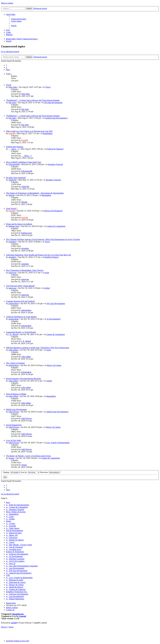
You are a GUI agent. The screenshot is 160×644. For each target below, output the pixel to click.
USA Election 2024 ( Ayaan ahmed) (20, 286)
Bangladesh (48, 133)
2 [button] (6, 67)
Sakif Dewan (14, 412)
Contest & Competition (56, 226)
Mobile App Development (16, 409)
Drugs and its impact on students (19, 224)
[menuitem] (19, 19)
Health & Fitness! (52, 257)
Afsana (11, 458)
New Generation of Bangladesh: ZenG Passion (25, 270)
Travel (9, 85)
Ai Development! (54, 319)
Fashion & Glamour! (55, 149)
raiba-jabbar (13, 350)
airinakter (12, 242)
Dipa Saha (13, 87)
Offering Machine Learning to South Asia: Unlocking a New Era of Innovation (38, 348)
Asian (47, 273)
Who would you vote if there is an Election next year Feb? (29, 131)
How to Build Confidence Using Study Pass (24, 162)
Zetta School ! (12, 208)
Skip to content (7, 3)
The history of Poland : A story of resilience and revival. (28, 456)
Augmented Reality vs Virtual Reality (21, 332)
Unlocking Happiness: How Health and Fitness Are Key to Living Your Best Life (38, 255)
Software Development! (53, 211)
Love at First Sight (13, 440)
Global (47, 288)
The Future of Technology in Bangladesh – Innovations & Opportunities (35, 193)
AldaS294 (12, 180)
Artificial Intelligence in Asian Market (21, 317)
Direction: (50, 472)
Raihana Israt (14, 226)
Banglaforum (18, 614)
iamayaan (12, 273)
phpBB (14, 623)
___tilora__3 (14, 149)
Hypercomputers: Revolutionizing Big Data (23, 379)
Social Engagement (14, 425)
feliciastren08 (14, 164)
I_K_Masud (13, 334)
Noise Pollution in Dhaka (16, 394)
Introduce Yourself (55, 164)
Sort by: (30, 472)
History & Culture (54, 365)
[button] (8, 70)
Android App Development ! (56, 118)
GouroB (12, 133)
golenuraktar (14, 303)
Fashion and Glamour (15, 147)
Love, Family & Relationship (58, 443)
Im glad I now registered (16, 178)
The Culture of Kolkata (15, 363)
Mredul (11, 195)
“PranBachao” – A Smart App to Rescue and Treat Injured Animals (33, 100)
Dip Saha (12, 103)
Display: (12, 472)
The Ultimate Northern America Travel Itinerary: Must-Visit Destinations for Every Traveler (43, 239)
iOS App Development (53, 103)
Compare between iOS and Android (20, 301)
